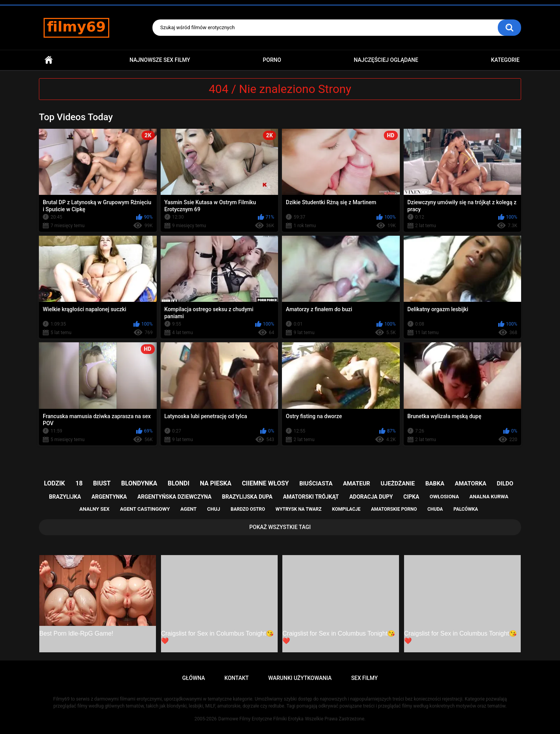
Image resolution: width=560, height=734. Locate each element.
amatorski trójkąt (311, 497)
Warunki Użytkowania (300, 678)
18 (79, 483)
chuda (435, 509)
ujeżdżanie (398, 483)
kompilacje (346, 509)
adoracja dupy (371, 497)
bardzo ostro (248, 509)
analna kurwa (489, 497)
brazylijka (65, 497)
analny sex (94, 509)
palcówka (466, 509)
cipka (411, 497)
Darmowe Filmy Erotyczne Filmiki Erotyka (261, 719)
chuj (214, 509)
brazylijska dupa (247, 497)
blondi (178, 483)
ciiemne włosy (265, 483)
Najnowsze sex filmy (160, 60)
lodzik (54, 483)
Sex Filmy (365, 678)
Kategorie (505, 60)
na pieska (216, 483)
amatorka (470, 483)
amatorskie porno (394, 509)
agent (189, 509)
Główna (49, 60)
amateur (357, 483)
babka (435, 483)
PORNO (272, 60)
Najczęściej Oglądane (386, 60)
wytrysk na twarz (298, 509)
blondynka (139, 483)
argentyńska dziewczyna (174, 497)
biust (102, 483)
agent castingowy (145, 509)
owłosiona (444, 497)
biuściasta (316, 483)
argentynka (109, 497)
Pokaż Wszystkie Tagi (280, 527)
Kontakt (237, 678)
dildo (505, 483)
